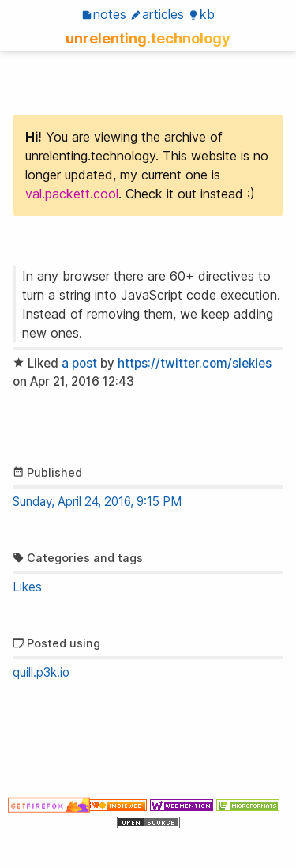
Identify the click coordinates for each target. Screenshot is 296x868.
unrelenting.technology (148, 38)
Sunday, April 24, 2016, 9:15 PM (97, 502)
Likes (27, 587)
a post (79, 363)
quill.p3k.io (41, 672)
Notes (104, 14)
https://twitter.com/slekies (195, 363)
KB (201, 14)
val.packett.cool (72, 194)
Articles (157, 14)
